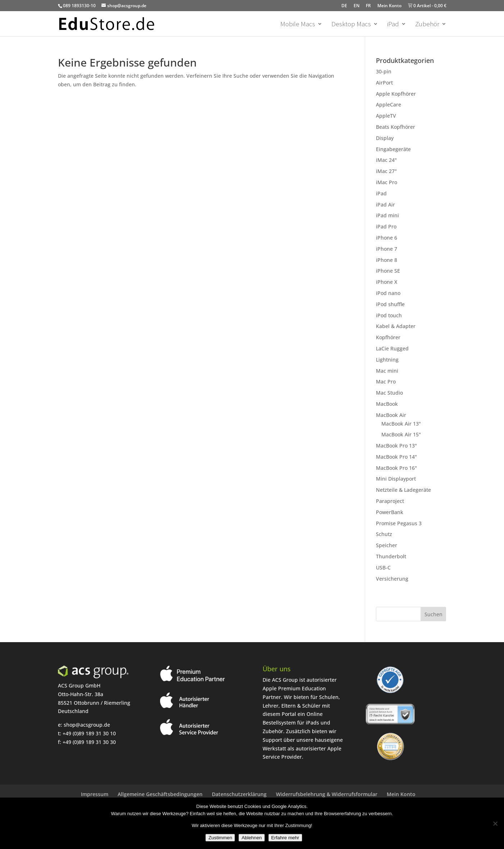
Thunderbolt (391, 556)
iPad (393, 25)
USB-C (383, 567)
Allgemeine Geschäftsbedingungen (160, 794)
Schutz (384, 534)
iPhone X (387, 282)
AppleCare (389, 105)
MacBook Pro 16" (396, 468)
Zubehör (427, 25)
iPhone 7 (387, 249)
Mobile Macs (298, 25)
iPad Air (385, 205)
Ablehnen (251, 838)
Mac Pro (386, 382)
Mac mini (387, 371)
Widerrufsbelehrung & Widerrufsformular (327, 794)
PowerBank (390, 512)
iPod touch (389, 315)
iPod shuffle (390, 304)
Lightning (387, 360)
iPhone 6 (387, 238)
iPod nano (388, 293)
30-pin (384, 71)
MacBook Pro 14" (396, 457)
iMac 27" (386, 171)
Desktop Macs (351, 25)
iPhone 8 (387, 260)
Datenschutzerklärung (239, 794)
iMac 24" (386, 160)
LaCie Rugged (392, 348)
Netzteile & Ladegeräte (403, 490)
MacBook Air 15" (401, 434)
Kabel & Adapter (396, 326)
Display (385, 138)
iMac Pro (387, 182)
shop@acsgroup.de (87, 725)
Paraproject (390, 501)
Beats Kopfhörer (396, 127)
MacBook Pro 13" (396, 446)
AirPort (384, 83)
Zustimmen (220, 838)
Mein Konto (389, 6)
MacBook (387, 404)
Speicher (387, 545)
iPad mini (387, 215)
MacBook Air (391, 415)
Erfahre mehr (285, 838)
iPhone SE (388, 271)
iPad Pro (386, 226)
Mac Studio (389, 393)
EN (357, 6)
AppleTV (386, 116)
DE (344, 6)
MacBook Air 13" (401, 424)
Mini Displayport (396, 479)
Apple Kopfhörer (396, 94)
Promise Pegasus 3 (399, 523)
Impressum (95, 794)
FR (368, 6)
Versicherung (392, 579)
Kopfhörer (388, 337)
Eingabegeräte (393, 149)
